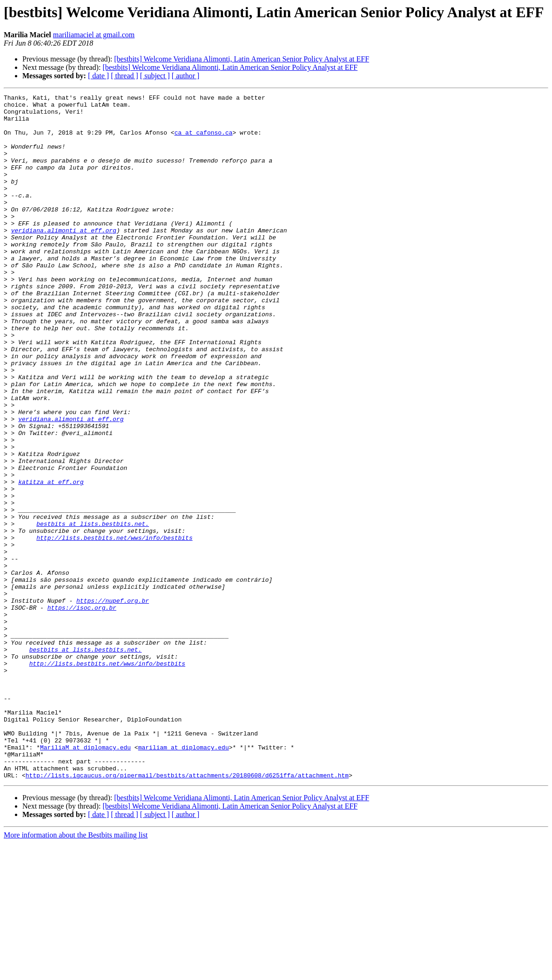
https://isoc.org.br (82, 711)
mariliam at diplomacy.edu (184, 878)
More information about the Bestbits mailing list (76, 972)
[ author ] (186, 76)
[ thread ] (125, 76)
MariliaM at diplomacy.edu (85, 878)
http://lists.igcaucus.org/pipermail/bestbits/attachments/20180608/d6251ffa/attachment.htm (187, 912)
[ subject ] (155, 76)
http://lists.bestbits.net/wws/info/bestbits (114, 627)
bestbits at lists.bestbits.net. (93, 610)
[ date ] (98, 76)
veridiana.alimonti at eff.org (64, 258)
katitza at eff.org (51, 560)
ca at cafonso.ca (204, 141)
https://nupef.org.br (113, 702)
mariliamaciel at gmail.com (94, 35)
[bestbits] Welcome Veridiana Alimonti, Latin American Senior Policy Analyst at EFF (242, 59)
